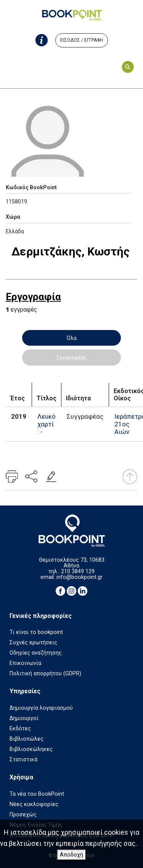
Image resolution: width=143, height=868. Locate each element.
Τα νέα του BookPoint (37, 794)
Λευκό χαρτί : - (47, 424)
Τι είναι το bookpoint (36, 632)
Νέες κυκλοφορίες (34, 804)
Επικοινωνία (25, 663)
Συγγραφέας (72, 358)
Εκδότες (20, 729)
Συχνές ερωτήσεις (33, 643)
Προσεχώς (23, 815)
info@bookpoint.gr (80, 577)
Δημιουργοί (24, 718)
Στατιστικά (23, 760)
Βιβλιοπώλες (27, 739)
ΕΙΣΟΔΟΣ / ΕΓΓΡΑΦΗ (82, 40)
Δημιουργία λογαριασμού (41, 708)
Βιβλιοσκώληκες (31, 749)
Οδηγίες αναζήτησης (36, 653)
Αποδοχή (71, 855)
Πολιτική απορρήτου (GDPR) (45, 674)
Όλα (72, 338)
